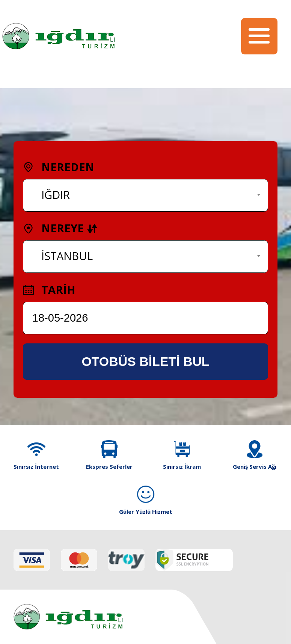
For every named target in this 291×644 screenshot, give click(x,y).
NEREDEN (59, 167)
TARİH (49, 290)
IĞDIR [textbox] (56, 195)
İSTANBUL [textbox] (67, 256)
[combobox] (146, 195)
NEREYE (60, 228)
